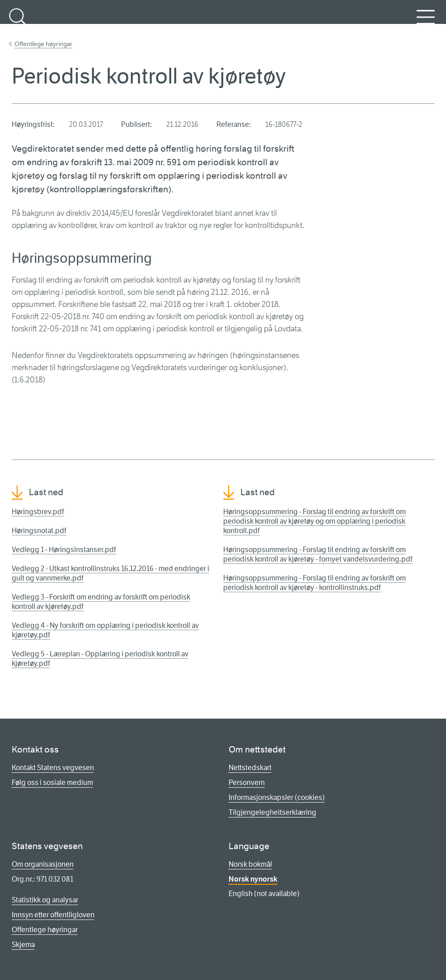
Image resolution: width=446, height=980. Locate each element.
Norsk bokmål (250, 864)
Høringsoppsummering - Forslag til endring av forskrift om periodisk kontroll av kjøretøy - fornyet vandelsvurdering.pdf (318, 554)
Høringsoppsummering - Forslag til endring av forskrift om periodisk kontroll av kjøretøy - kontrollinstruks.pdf (315, 583)
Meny (426, 22)
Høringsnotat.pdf (39, 531)
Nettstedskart (250, 768)
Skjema (23, 945)
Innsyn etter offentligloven (53, 915)
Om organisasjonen (43, 864)
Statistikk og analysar (45, 900)
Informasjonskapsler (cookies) (277, 797)
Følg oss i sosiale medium (52, 783)
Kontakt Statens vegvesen (53, 768)
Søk (18, 22)
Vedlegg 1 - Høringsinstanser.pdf (64, 550)
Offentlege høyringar (43, 44)
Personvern (247, 783)
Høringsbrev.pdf (38, 512)
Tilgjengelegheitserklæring (272, 812)
